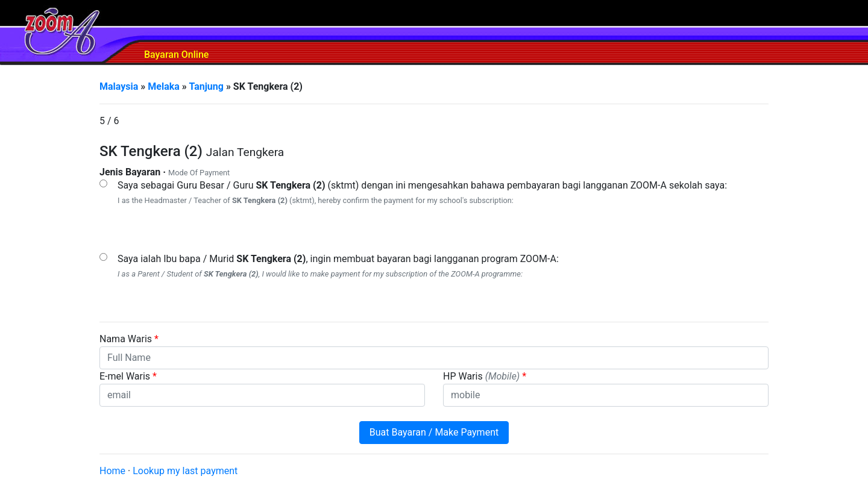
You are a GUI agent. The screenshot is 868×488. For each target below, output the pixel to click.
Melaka (164, 86)
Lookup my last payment (185, 471)
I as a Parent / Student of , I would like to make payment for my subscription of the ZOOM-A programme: (320, 274)
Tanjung (206, 86)
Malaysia (119, 86)
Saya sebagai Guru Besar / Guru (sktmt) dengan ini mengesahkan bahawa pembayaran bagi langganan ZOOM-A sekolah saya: (422, 185)
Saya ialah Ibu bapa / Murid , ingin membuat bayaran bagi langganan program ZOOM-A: (338, 259)
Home (112, 471)
